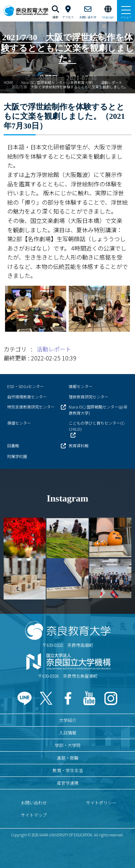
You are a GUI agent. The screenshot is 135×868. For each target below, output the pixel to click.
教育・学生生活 (68, 770)
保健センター (19, 423)
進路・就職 (68, 758)
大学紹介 (68, 720)
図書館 (13, 445)
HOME (8, 82)
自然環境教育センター (27, 397)
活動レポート (112, 82)
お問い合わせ (34, 802)
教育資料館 (79, 445)
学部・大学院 (68, 745)
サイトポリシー (101, 802)
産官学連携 (68, 783)
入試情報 (68, 732)
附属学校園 (17, 456)
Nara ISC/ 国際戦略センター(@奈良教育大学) (57, 82)
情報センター (81, 386)
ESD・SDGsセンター (26, 386)
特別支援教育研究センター (31, 407)
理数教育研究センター (89, 397)
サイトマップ (34, 815)
